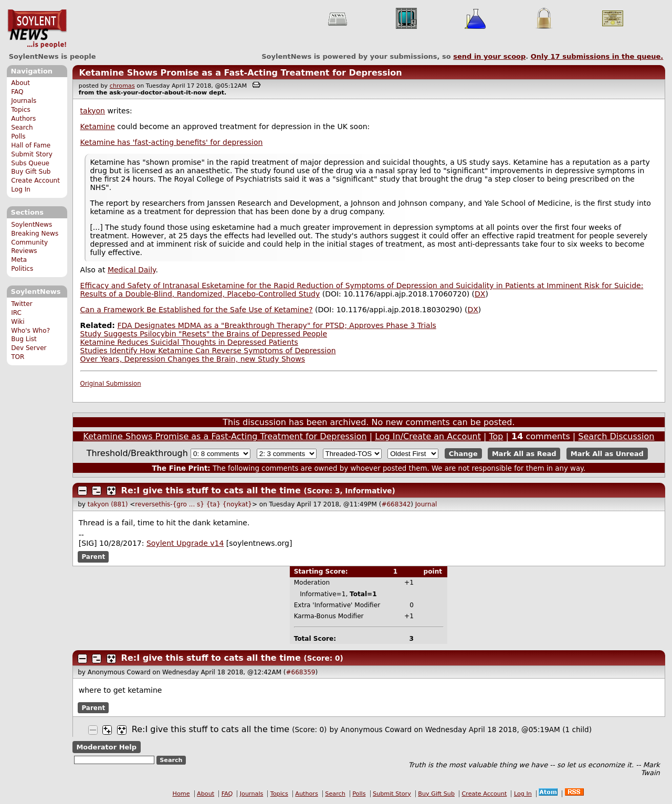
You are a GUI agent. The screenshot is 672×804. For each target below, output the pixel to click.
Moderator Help (106, 747)
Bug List (24, 339)
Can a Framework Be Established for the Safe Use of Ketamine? (197, 310)
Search (22, 128)
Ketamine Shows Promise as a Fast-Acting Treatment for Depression (240, 73)
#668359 (301, 672)
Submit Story (32, 154)
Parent (93, 557)
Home (181, 794)
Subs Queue (30, 163)
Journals (24, 101)
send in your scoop (489, 56)
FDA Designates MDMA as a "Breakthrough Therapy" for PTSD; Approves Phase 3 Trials (276, 325)
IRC (16, 313)
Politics (22, 269)
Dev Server (29, 348)
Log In (21, 189)
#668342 (396, 504)
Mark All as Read (524, 454)
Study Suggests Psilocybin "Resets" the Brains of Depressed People (204, 334)
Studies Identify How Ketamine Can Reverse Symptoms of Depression (208, 351)
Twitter (22, 304)
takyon (93, 111)
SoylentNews (37, 29)
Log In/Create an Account (428, 436)
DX (480, 294)
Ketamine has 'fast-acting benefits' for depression (172, 142)
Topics (21, 110)
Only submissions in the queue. (597, 56)
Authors (23, 119)
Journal (426, 504)
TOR (18, 357)
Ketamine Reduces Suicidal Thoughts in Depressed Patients (189, 342)
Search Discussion (616, 436)
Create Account (35, 181)
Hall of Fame (31, 145)
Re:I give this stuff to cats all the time (211, 490)
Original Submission (111, 384)
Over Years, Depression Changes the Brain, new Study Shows (193, 359)
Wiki (18, 322)
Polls (18, 136)
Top (496, 436)
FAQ (17, 92)
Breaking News (35, 234)
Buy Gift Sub (31, 172)
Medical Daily (132, 270)
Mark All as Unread (607, 454)
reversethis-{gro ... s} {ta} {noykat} (193, 504)
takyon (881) (108, 504)
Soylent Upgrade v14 (185, 543)
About (20, 83)
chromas (122, 86)
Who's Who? (30, 331)
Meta (19, 260)
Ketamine (98, 126)
